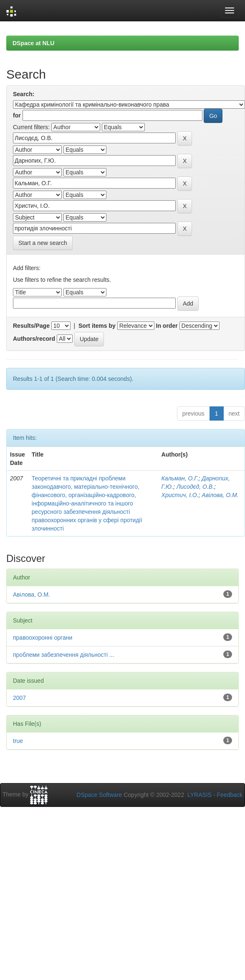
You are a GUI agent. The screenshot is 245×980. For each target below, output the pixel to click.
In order (167, 326)
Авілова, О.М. (220, 495)
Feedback (230, 795)
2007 (19, 698)
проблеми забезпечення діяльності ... (64, 655)
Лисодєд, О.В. (195, 487)
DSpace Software (99, 795)
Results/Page (31, 326)
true (18, 741)
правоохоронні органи (43, 638)
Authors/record (34, 339)
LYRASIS (200, 795)
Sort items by (97, 326)
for (17, 115)
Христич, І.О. (180, 495)
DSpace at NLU (33, 43)
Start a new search (43, 243)
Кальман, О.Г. (180, 478)
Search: (24, 94)
